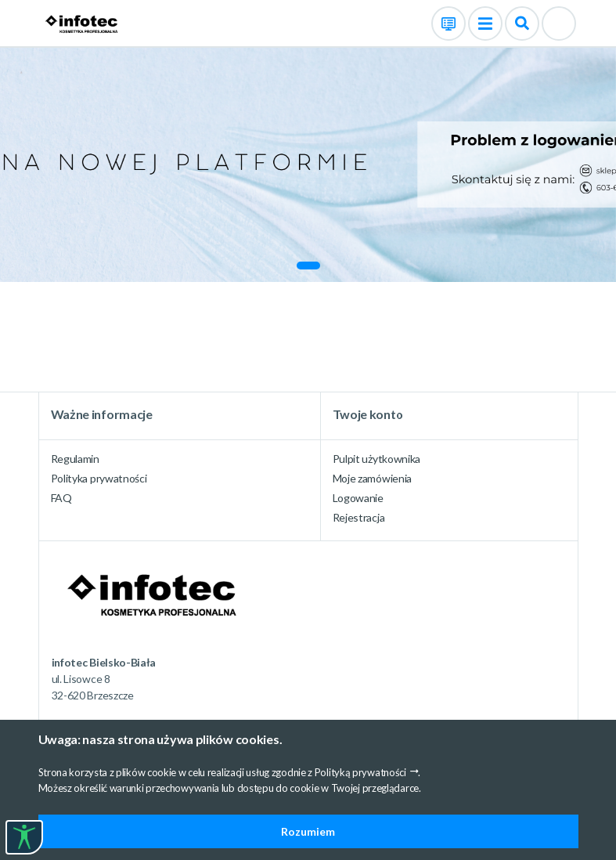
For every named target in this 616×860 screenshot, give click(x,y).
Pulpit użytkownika (377, 459)
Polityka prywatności (99, 478)
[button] (308, 266)
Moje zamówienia (373, 478)
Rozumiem (308, 831)
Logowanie (358, 498)
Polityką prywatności (360, 772)
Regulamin (75, 459)
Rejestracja (359, 517)
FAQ (61, 498)
